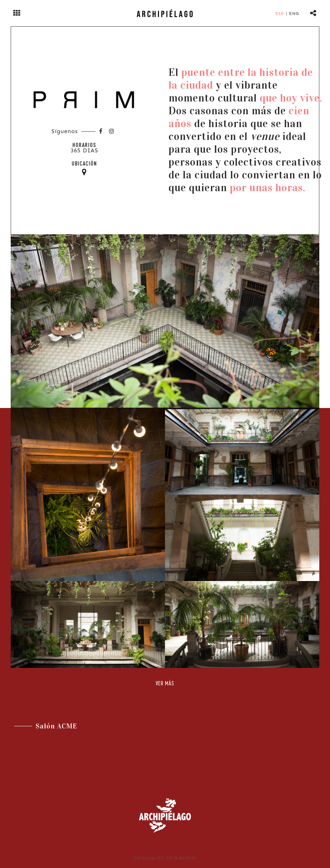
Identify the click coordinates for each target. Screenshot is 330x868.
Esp (280, 14)
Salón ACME (56, 726)
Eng (294, 14)
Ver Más (165, 683)
